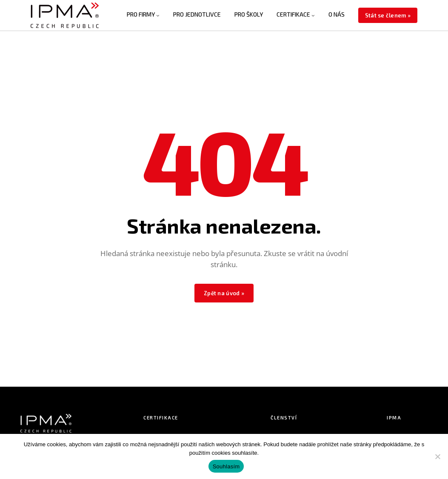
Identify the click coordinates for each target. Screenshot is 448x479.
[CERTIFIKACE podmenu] (313, 15)
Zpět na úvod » (224, 293)
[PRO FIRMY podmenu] (158, 15)
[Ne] (437, 456)
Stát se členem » (388, 15)
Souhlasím (226, 466)
